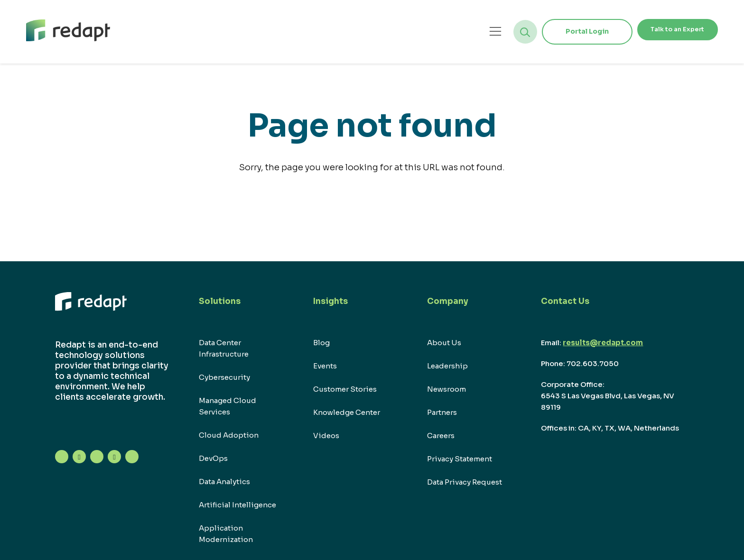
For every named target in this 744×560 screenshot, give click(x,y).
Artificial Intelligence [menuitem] (237, 505)
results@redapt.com (603, 343)
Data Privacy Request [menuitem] (465, 482)
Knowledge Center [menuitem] (347, 412)
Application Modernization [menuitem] (226, 534)
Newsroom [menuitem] (446, 389)
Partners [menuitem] (442, 412)
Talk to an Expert (665, 31)
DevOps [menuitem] (213, 458)
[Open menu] (470, 32)
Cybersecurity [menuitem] (224, 377)
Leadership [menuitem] (447, 366)
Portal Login (562, 31)
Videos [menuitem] (326, 436)
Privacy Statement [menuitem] (460, 459)
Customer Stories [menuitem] (345, 389)
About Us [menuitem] (444, 343)
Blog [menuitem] (321, 343)
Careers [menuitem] (441, 436)
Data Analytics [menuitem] (224, 482)
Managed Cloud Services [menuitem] (228, 406)
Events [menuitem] (325, 366)
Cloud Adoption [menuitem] (229, 435)
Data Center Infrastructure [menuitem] (224, 348)
